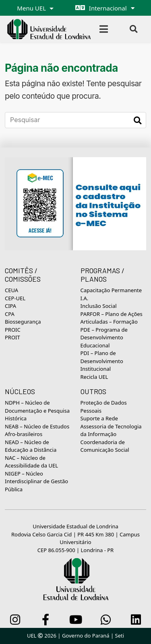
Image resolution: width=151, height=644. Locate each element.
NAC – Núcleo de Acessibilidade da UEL (31, 462)
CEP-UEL (15, 298)
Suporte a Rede (99, 418)
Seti (120, 636)
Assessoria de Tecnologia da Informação (111, 430)
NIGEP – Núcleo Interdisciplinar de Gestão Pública (36, 481)
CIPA (10, 306)
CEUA (11, 290)
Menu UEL (32, 8)
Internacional (108, 8)
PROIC (13, 330)
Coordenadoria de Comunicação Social (105, 446)
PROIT (12, 337)
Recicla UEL (94, 377)
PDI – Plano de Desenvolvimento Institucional (102, 361)
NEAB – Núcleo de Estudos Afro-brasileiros (37, 430)
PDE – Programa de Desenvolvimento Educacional (104, 338)
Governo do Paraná (86, 636)
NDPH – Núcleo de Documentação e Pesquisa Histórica (37, 410)
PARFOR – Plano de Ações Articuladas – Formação (112, 318)
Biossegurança (23, 322)
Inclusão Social (99, 306)
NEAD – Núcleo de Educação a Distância (31, 446)
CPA (10, 314)
